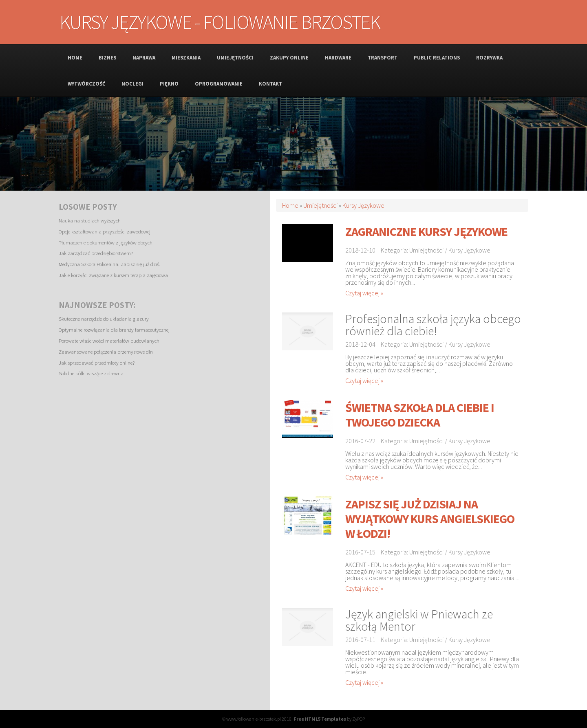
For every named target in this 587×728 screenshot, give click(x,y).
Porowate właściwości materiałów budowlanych (109, 341)
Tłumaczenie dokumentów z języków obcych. (106, 242)
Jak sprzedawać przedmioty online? (97, 363)
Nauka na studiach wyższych (90, 220)
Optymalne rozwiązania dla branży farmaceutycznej (114, 330)
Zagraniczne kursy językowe (426, 231)
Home (290, 205)
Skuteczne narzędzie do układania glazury (104, 319)
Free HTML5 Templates (320, 719)
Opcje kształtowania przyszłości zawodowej (105, 231)
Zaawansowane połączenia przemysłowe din (106, 352)
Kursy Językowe (363, 205)
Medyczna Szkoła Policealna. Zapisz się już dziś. (109, 264)
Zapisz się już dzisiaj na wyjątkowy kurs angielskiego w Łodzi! (430, 519)
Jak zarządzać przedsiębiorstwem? (96, 253)
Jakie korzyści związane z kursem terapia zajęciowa (113, 275)
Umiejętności (320, 205)
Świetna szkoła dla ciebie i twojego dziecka (420, 415)
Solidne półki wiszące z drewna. (92, 373)
